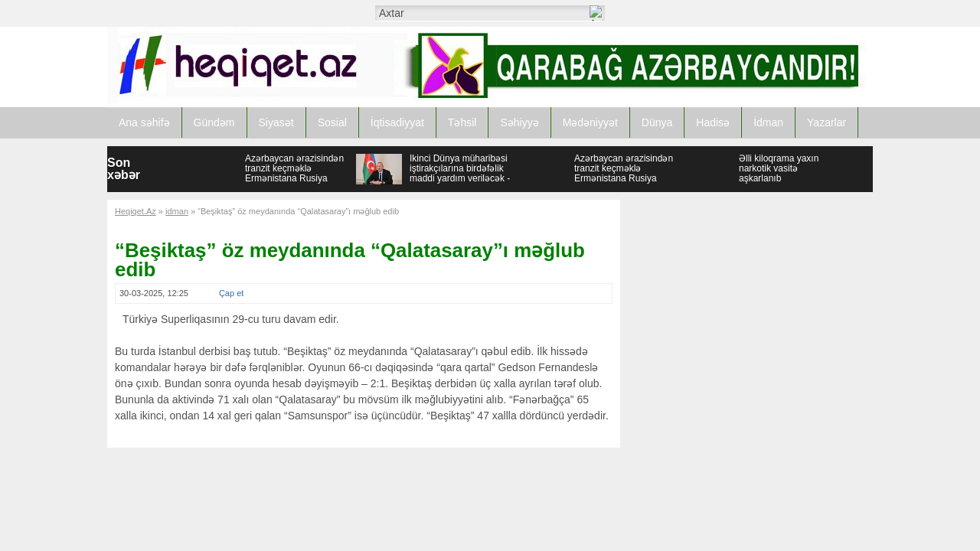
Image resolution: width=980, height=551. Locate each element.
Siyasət (276, 122)
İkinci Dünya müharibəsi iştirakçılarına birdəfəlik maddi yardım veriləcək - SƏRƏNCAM (460, 173)
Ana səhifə (144, 122)
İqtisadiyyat (397, 122)
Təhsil (462, 122)
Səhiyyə (519, 122)
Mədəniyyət (590, 122)
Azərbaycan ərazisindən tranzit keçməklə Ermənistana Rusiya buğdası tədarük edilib (294, 173)
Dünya (657, 122)
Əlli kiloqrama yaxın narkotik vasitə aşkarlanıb (779, 168)
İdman (768, 122)
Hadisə (713, 122)
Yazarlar (826, 122)
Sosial (332, 122)
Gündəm (214, 122)
